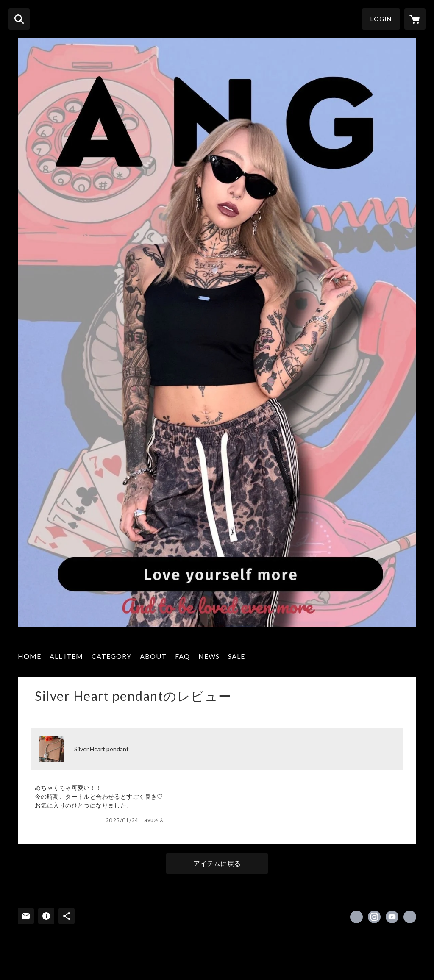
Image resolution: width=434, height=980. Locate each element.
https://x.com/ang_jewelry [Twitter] (356, 917)
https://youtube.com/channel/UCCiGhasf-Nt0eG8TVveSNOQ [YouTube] (392, 917)
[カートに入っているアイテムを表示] (415, 19)
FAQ (182, 656)
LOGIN (381, 19)
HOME (29, 656)
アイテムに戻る (217, 863)
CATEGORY (111, 656)
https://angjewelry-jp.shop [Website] (410, 917)
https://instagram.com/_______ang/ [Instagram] (374, 917)
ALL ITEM (66, 656)
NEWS (209, 656)
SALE (236, 656)
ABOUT (153, 656)
